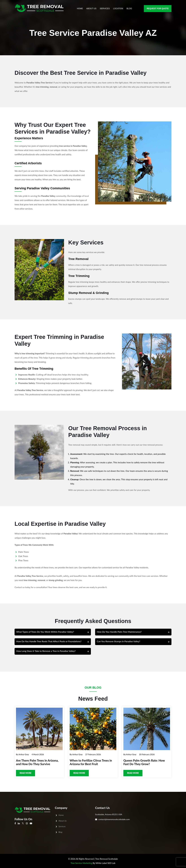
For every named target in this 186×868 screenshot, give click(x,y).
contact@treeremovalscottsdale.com (114, 819)
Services (105, 8)
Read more (26, 773)
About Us (91, 8)
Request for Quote (158, 8)
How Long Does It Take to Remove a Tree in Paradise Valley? (46, 651)
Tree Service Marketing (81, 863)
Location (118, 8)
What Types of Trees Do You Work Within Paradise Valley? (45, 632)
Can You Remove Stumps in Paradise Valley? (119, 641)
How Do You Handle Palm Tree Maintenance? (119, 632)
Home (80, 8)
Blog (129, 8)
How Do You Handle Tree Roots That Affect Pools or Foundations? (49, 641)
